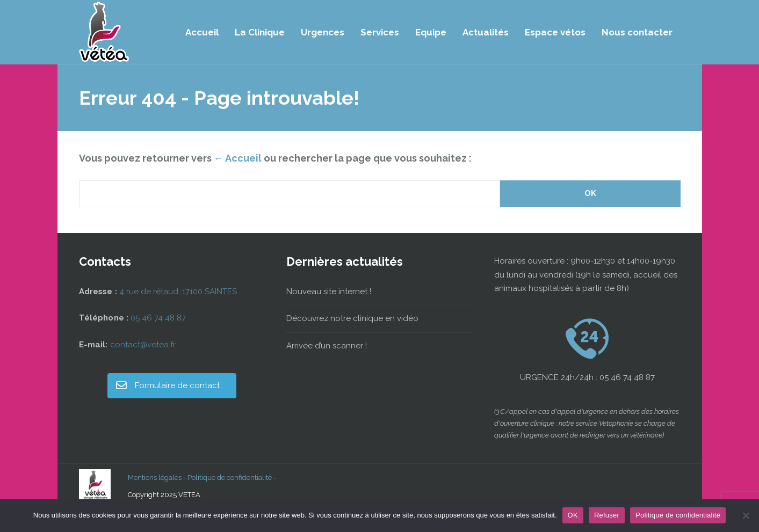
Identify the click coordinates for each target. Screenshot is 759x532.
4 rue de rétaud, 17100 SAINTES (178, 291)
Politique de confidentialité (230, 478)
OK (573, 515)
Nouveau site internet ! (329, 291)
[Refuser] (746, 515)
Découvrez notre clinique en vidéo (352, 318)
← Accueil (238, 158)
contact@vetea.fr (143, 345)
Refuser (607, 515)
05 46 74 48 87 (158, 318)
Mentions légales (155, 478)
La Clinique (260, 32)
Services (380, 32)
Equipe (431, 32)
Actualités (486, 32)
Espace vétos (555, 32)
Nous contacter (637, 32)
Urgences (323, 32)
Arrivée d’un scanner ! (327, 346)
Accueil (202, 32)
